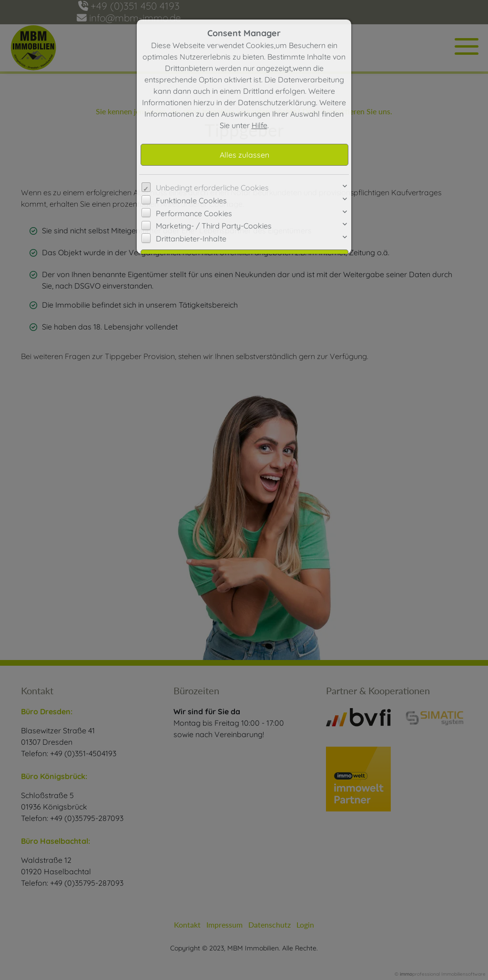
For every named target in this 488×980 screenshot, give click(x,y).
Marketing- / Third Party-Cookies (214, 226)
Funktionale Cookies (191, 200)
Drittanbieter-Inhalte (191, 239)
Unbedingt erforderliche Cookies (212, 188)
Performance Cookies (194, 213)
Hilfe (259, 125)
